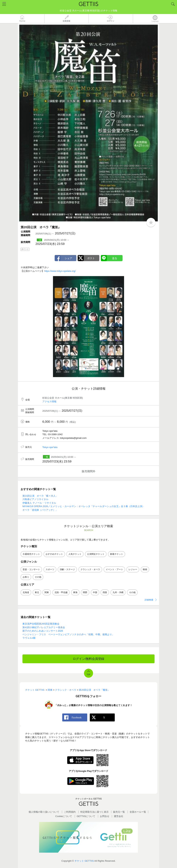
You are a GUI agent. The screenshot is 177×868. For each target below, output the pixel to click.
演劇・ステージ (67, 569)
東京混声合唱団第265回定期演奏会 (41, 624)
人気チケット (75, 554)
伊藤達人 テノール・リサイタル (39, 503)
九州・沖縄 (118, 592)
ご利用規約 (70, 812)
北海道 (26, 592)
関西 (85, 592)
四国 (105, 592)
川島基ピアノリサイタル (35, 499)
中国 (95, 592)
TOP (88, 675)
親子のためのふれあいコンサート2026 (43, 631)
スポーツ (50, 569)
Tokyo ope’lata (50, 447)
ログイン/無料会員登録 (89, 659)
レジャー (133, 569)
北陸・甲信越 (61, 592)
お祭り (26, 577)
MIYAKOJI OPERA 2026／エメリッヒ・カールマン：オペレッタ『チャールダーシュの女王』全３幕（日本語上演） (83, 506)
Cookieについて (64, 816)
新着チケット (117, 554)
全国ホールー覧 (138, 812)
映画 (145, 569)
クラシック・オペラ (90, 569)
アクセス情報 (49, 401)
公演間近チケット (96, 554)
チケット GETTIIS (84, 861)
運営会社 (119, 816)
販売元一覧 (119, 812)
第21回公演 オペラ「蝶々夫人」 (40, 496)
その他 (38, 577)
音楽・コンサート (31, 569)
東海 (75, 592)
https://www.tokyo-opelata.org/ (60, 271)
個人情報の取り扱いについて (44, 812)
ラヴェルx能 (29, 638)
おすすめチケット (54, 554)
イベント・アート (114, 569)
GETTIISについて (86, 816)
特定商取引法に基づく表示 (94, 812)
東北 (37, 592)
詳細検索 (149, 600)
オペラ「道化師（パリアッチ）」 (40, 510)
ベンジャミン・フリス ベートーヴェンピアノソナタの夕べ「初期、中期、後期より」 (68, 634)
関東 (47, 592)
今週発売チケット (31, 554)
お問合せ (105, 816)
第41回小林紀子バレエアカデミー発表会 (44, 627)
